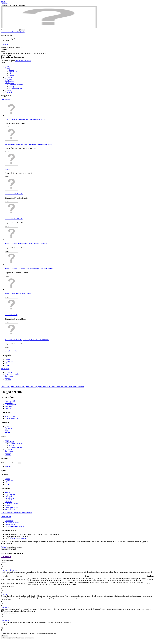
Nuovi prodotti (10, 401)
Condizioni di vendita (16, 85)
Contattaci (4, 4)
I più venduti (5, 100)
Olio (11, 74)
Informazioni (5, 369)
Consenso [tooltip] (6, 556)
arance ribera (5, 387)
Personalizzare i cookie (14, 547)
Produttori (8, 407)
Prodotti (8, 68)
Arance (11, 70)
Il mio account (6, 517)
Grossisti (8, 90)
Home (7, 66)
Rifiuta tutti (5, 549)
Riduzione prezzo (11, 405)
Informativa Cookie (16, 88)
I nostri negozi (10, 498)
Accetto (12, 549)
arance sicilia (68, 387)
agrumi (27, 387)
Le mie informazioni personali (15, 526)
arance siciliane (54, 387)
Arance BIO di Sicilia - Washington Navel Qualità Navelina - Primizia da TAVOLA (29, 269)
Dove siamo (9, 79)
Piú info (3, 547)
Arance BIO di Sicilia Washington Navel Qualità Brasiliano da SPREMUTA (27, 340)
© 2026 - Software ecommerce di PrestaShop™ (17, 513)
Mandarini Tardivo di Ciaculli (14, 219)
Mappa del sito (10, 509)
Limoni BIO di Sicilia (11, 315)
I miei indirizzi (10, 524)
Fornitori (8, 408)
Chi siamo (8, 77)
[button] (9, 570)
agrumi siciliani (15, 387)
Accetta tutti (29, 638)
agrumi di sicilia (43, 387)
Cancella (4, 636)
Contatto (8, 455)
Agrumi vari (13, 72)
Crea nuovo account (12, 418)
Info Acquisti (9, 83)
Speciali (8, 492)
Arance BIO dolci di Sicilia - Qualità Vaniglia (18, 294)
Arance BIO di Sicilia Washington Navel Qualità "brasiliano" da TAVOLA (27, 244)
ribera (23, 387)
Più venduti (9, 403)
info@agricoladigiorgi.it (18, 538)
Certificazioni (9, 81)
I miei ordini (9, 521)
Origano (12, 75)
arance (61, 387)
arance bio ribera (78, 387)
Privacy (12, 87)
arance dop (34, 387)
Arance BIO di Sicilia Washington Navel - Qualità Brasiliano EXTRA (25, 119)
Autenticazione (10, 416)
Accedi (3, 2)
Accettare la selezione (17, 638)
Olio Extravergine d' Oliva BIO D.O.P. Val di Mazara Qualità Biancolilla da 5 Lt (28, 144)
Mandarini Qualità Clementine (14, 194)
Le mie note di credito (12, 523)
